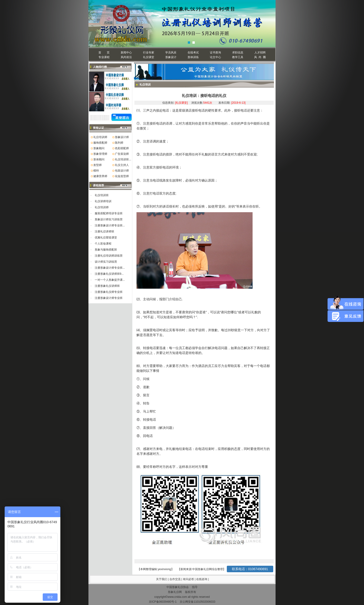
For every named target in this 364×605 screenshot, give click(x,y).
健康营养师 (100, 176)
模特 (96, 171)
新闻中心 (126, 53)
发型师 (97, 165)
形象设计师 (122, 137)
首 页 (104, 53)
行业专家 (149, 53)
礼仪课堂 (149, 57)
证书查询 (215, 53)
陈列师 (119, 143)
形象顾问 (99, 148)
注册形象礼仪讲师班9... (109, 274)
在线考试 (193, 53)
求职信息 (238, 53)
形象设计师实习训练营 (109, 219)
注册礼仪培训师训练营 (109, 256)
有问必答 (189, 579)
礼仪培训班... (123, 159)
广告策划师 (122, 154)
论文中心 (215, 57)
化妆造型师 (122, 176)
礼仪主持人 (122, 165)
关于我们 (162, 579)
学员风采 (171, 53)
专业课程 (104, 57)
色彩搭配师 (122, 148)
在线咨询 (202, 579)
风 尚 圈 (260, 57)
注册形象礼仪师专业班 (109, 292)
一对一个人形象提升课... (110, 280)
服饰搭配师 (100, 143)
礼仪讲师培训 (103, 201)
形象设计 (171, 57)
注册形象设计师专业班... (110, 225)
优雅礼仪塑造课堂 (106, 238)
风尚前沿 (126, 57)
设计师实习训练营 (106, 262)
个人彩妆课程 (103, 244)
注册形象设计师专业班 (109, 298)
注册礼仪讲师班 (104, 231)
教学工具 (238, 57)
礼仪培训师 (100, 137)
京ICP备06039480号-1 (163, 602)
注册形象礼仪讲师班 (107, 286)
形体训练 (193, 57)
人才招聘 (260, 53)
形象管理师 (100, 154)
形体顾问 (99, 159)
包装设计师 (122, 171)
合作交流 (175, 579)
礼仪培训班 (102, 195)
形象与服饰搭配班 (106, 250)
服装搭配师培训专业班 (109, 213)
